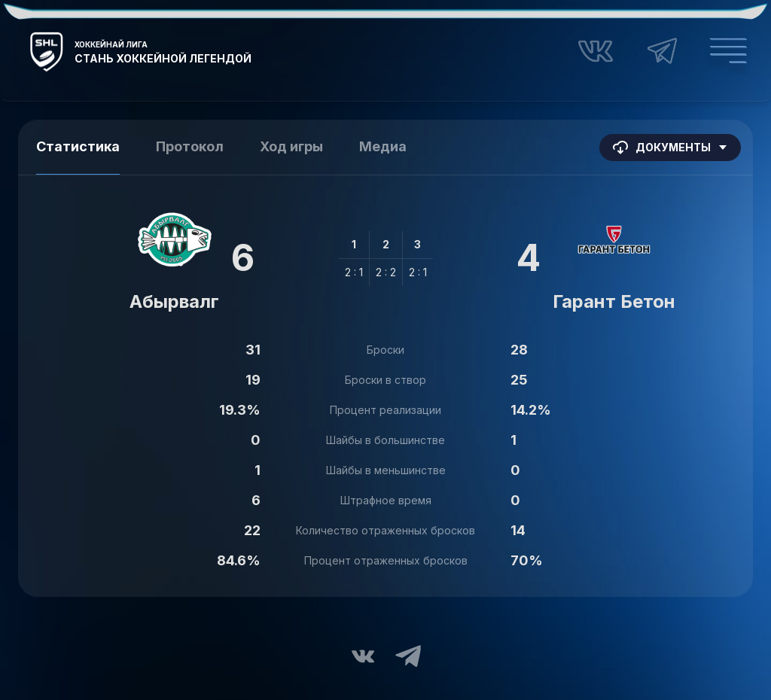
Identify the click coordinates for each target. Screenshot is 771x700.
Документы (670, 148)
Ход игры (291, 146)
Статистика (78, 146)
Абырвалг (174, 301)
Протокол (190, 146)
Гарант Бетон (614, 301)
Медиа (383, 146)
